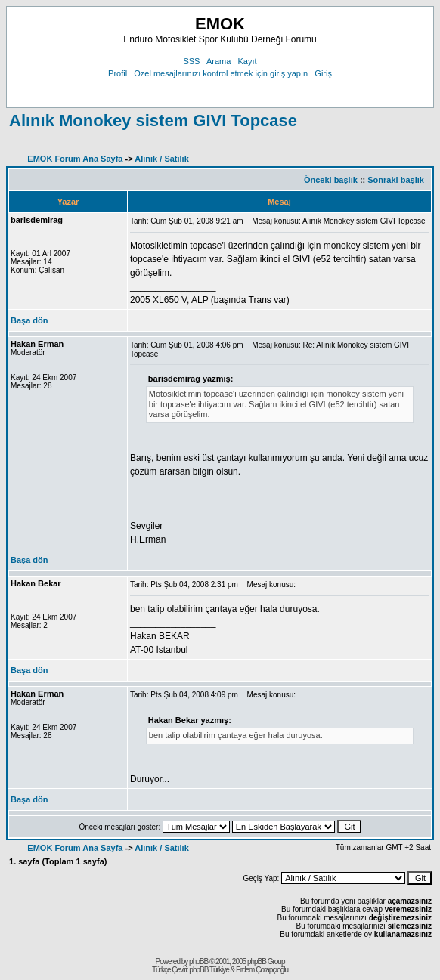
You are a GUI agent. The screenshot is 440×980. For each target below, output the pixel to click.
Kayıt (248, 61)
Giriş (323, 73)
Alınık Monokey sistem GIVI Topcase (153, 121)
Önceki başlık (331, 180)
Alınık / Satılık (162, 159)
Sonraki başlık (396, 180)
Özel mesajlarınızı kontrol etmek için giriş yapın (221, 73)
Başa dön (29, 320)
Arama (218, 61)
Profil (118, 73)
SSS (191, 61)
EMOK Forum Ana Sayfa (75, 159)
